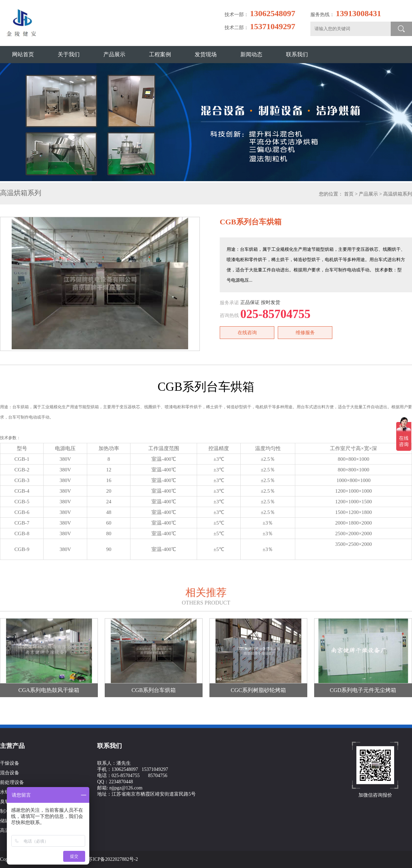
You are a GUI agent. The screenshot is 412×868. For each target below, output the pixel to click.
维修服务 (305, 333)
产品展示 (368, 194)
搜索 (401, 29)
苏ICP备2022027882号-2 (113, 859)
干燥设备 (10, 763)
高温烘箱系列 (398, 194)
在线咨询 (247, 333)
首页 (349, 194)
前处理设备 (12, 782)
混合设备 (10, 773)
